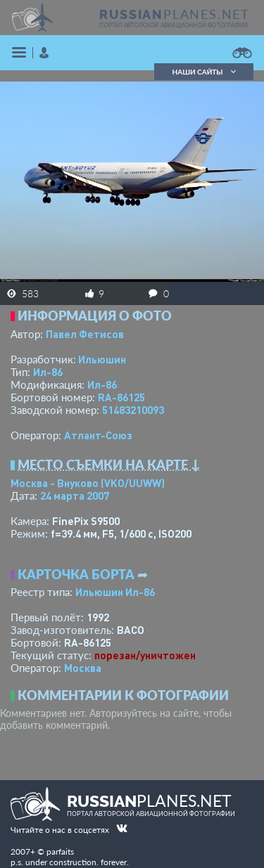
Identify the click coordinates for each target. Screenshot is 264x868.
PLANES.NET (175, 14)
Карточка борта (76, 574)
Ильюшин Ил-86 (115, 592)
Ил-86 (48, 372)
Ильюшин (102, 359)
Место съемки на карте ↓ (109, 465)
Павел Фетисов (85, 334)
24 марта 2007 (75, 495)
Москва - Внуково (88, 483)
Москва (83, 668)
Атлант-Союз (98, 435)
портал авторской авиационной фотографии (174, 25)
